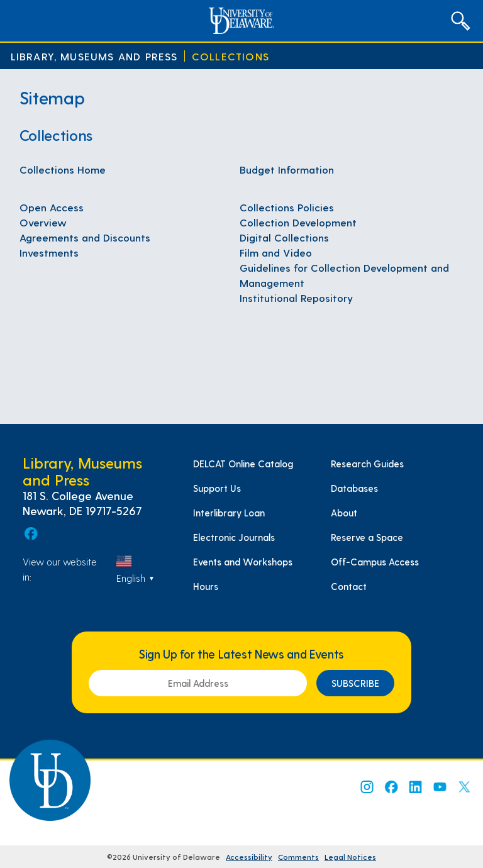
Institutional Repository (296, 298)
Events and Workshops (243, 562)
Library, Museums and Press (94, 56)
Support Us (217, 488)
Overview (43, 222)
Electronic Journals (234, 537)
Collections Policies (287, 207)
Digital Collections (284, 237)
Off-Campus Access (375, 562)
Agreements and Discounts (85, 237)
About (344, 513)
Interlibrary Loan (229, 513)
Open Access (52, 207)
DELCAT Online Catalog (243, 464)
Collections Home (63, 169)
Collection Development (298, 222)
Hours (206, 586)
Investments (49, 252)
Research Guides (367, 464)
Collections (230, 56)
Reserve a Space (367, 537)
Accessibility (249, 857)
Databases (354, 488)
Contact (349, 586)
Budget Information (287, 169)
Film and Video (276, 252)
